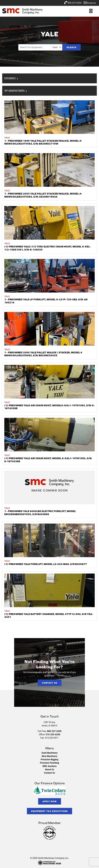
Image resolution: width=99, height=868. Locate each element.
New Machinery (49, 756)
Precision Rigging (50, 759)
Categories (11, 78)
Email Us (90, 3)
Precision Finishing (49, 763)
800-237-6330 (73, 3)
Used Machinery (49, 753)
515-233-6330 (53, 735)
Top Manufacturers (16, 91)
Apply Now (50, 801)
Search (71, 47)
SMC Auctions (49, 766)
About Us (49, 769)
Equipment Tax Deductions (49, 811)
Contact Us (50, 683)
